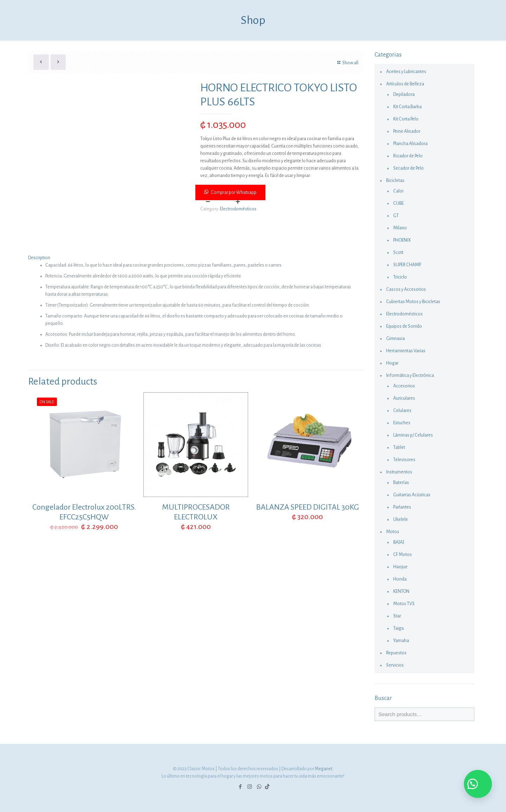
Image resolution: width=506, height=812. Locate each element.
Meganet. (324, 769)
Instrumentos (399, 472)
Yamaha (401, 641)
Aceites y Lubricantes (406, 72)
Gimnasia (395, 339)
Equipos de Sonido (404, 326)
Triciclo (400, 277)
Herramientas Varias (406, 351)
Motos (393, 532)
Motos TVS (404, 604)
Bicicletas (395, 181)
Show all (347, 63)
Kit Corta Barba (407, 107)
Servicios (395, 665)
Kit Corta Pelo (406, 119)
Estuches (402, 423)
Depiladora (404, 94)
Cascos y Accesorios (406, 289)
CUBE (398, 203)
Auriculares (404, 398)
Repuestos (396, 653)
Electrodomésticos (238, 209)
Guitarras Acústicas (412, 495)
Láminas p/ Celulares (413, 435)
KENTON (401, 591)
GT (396, 216)
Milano (400, 228)
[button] (280, 192)
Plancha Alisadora (410, 144)
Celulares (402, 411)
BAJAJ (399, 542)
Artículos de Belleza (405, 84)
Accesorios (404, 386)
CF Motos (403, 555)
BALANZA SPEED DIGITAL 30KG (308, 507)
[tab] (196, 258)
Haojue (400, 567)
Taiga (398, 628)
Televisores (404, 460)
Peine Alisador (407, 131)
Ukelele (401, 519)
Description (39, 258)
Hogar (392, 363)
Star (397, 616)
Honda (400, 579)
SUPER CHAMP (407, 265)
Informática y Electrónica (410, 375)
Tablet (399, 447)
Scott (398, 253)
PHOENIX (402, 240)
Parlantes (402, 507)
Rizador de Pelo (408, 156)
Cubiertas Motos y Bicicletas (413, 302)
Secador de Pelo (408, 168)
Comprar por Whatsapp (234, 192)
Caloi (398, 191)
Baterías (401, 483)
